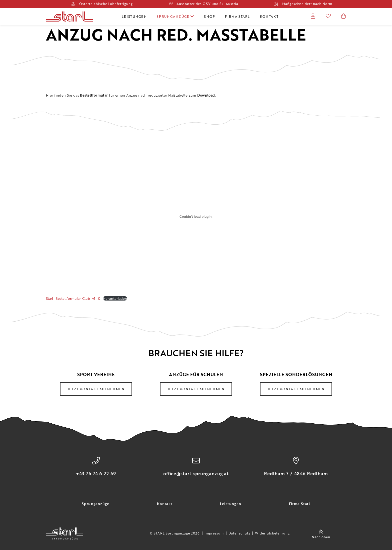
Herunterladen (115, 298)
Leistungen (134, 17)
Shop (209, 17)
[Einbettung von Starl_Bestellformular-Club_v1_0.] (196, 217)
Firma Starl (237, 17)
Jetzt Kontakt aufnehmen (96, 389)
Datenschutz (239, 533)
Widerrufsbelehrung (272, 533)
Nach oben (321, 533)
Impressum (214, 533)
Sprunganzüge (175, 17)
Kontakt (269, 17)
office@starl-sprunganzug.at (196, 473)
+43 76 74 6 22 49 (96, 473)
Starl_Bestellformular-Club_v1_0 (73, 298)
